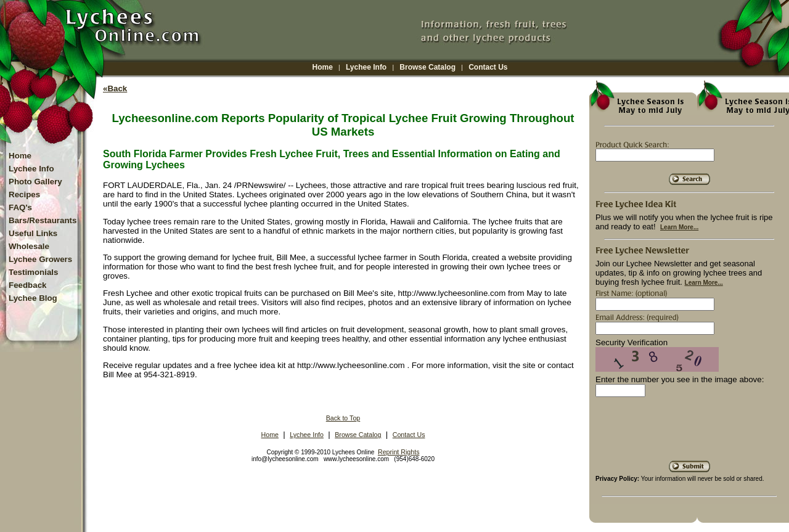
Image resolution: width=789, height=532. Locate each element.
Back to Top (343, 418)
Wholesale (29, 246)
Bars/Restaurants (43, 220)
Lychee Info (366, 67)
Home (323, 67)
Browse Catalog (427, 67)
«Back (115, 88)
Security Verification (632, 342)
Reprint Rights (399, 452)
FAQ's (20, 207)
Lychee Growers (40, 259)
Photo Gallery (35, 182)
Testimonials (33, 272)
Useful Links (33, 233)
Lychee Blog (33, 298)
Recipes (24, 194)
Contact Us (488, 67)
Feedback (28, 285)
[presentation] (689, 433)
